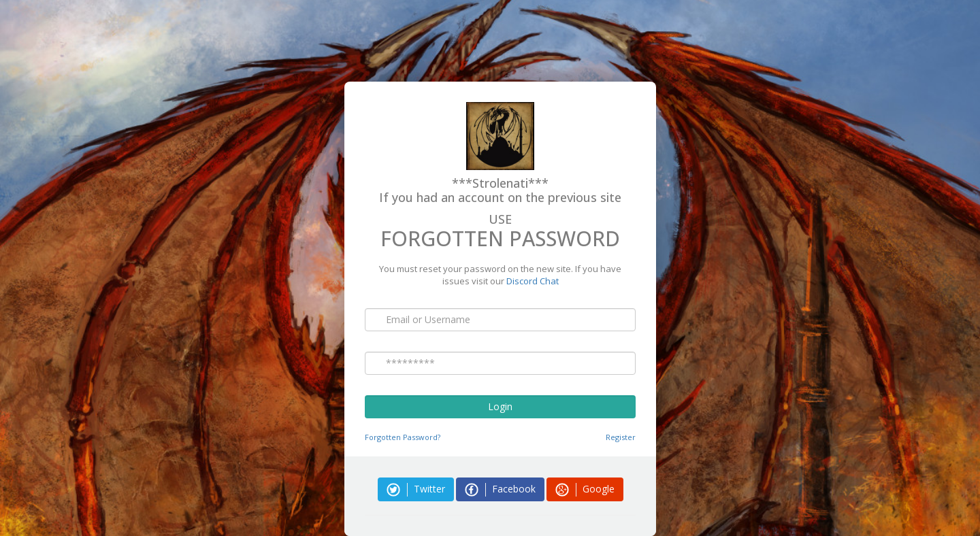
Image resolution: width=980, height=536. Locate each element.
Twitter (416, 489)
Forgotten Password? (403, 437)
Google (585, 489)
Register (621, 437)
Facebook (500, 489)
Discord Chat (533, 281)
